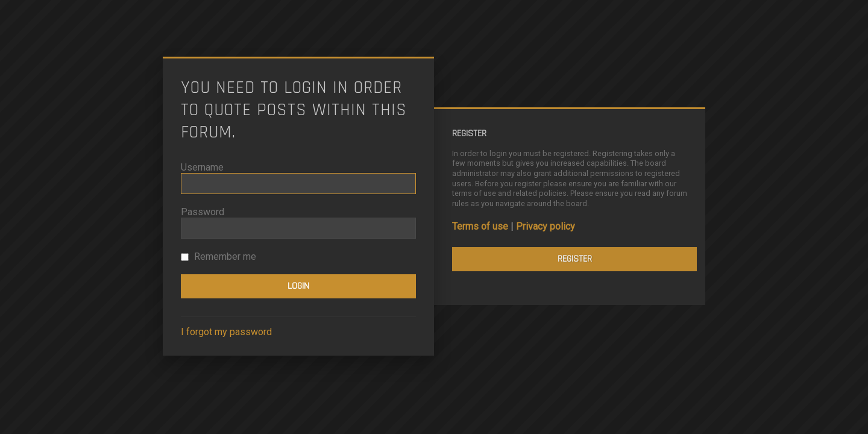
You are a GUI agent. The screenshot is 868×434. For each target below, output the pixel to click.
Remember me (219, 256)
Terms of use (480, 226)
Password (203, 212)
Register (575, 259)
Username (202, 167)
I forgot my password (226, 332)
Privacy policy (546, 226)
